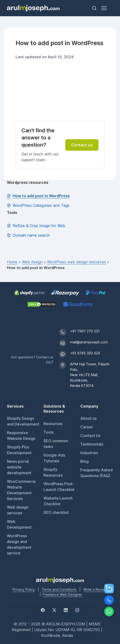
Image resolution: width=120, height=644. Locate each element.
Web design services (18, 510)
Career (87, 427)
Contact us (82, 145)
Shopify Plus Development (19, 450)
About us (88, 418)
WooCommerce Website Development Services (21, 490)
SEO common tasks (56, 444)
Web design (32, 262)
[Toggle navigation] (104, 8)
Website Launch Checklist (58, 501)
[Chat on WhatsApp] (109, 612)
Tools (49, 432)
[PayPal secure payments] (96, 293)
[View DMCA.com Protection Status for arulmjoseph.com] (42, 304)
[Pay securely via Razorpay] (65, 293)
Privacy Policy (24, 589)
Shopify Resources (53, 472)
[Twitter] (54, 610)
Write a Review (95, 589)
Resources (53, 424)
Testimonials (92, 444)
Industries (89, 453)
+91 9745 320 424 (85, 353)
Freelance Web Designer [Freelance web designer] (63, 594)
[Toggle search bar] (94, 8)
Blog (85, 461)
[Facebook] (43, 610)
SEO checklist (56, 512)
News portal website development (19, 467)
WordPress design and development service (19, 544)
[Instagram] (77, 610)
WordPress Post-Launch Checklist (59, 487)
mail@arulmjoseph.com (89, 342)
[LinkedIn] (66, 610)
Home (12, 262)
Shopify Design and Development (23, 421)
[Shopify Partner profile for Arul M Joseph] (30, 293)
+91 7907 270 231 (85, 331)
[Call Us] (109, 600)
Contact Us (90, 436)
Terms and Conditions (59, 589)
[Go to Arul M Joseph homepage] (60, 580)
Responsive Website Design (21, 436)
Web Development (19, 524)
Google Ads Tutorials (54, 458)
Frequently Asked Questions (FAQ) (96, 473)
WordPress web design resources (76, 262)
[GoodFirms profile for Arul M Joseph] (78, 304)
